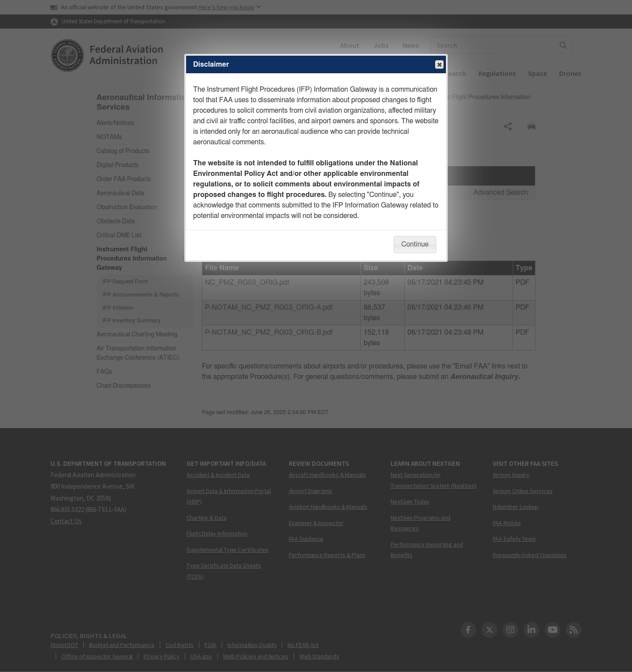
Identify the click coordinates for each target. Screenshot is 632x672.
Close (439, 65)
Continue (415, 244)
